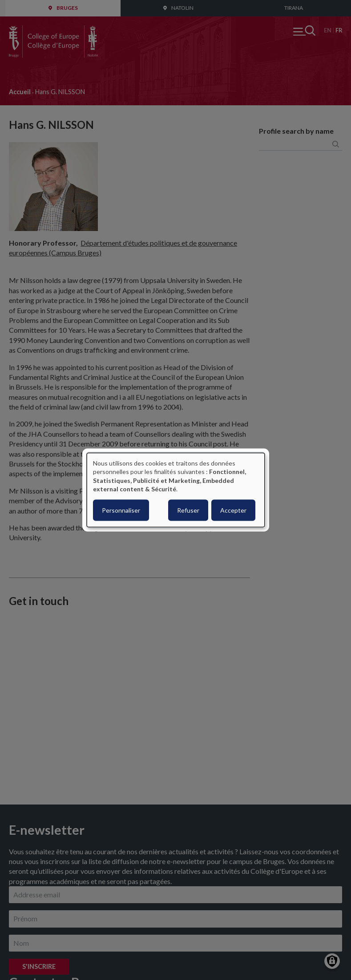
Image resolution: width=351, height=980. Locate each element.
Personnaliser (121, 510)
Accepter (233, 510)
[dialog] (176, 490)
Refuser (188, 510)
